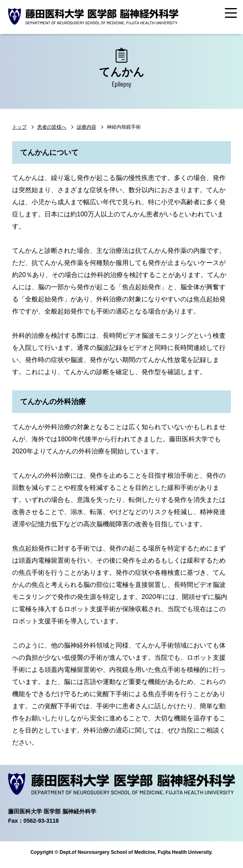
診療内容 (87, 127)
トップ (19, 127)
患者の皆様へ (52, 127)
